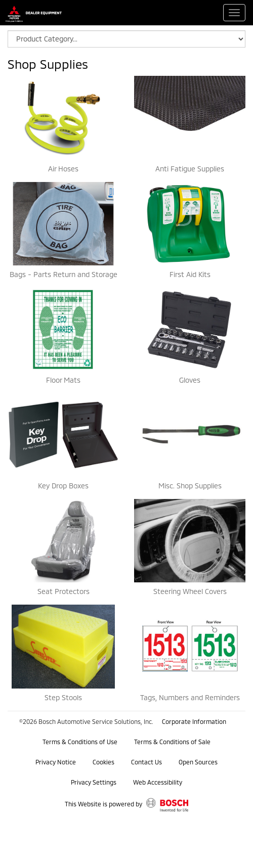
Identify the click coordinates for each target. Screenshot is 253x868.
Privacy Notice (56, 762)
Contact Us (146, 762)
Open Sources (198, 762)
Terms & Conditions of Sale (172, 742)
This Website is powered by (127, 805)
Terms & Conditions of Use (80, 742)
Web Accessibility (158, 782)
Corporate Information (194, 721)
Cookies (103, 762)
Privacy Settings (94, 782)
